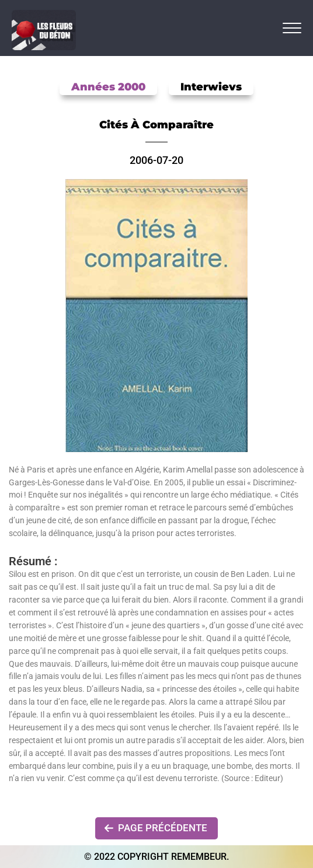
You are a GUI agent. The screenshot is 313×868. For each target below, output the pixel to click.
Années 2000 (108, 87)
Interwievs (211, 87)
